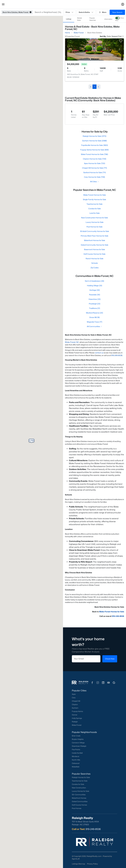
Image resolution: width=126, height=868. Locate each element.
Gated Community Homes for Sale (95, 245)
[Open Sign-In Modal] (123, 4)
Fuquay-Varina (77, 711)
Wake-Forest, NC (72, 342)
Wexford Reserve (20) (94, 313)
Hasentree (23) (95, 299)
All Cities (95, 182)
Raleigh (75, 722)
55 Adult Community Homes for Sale (95, 231)
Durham (75, 708)
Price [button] (70, 12)
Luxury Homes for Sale (95, 222)
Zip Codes (95, 268)
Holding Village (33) (95, 286)
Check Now (110, 659)
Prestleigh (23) (95, 304)
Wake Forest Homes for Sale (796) (94, 154)
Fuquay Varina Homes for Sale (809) (94, 150)
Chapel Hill (76, 701)
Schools (95, 263)
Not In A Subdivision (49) (94, 281)
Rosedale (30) (95, 295)
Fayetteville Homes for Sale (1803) (95, 145)
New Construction (79, 788)
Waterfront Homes (79, 798)
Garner (75, 715)
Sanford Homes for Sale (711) (95, 172)
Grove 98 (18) (94, 317)
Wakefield (76, 767)
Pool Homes (77, 808)
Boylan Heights (78, 739)
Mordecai (75, 756)
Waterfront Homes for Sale (95, 240)
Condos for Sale (95, 209)
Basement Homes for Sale (94, 249)
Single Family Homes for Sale (94, 199)
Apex (74, 694)
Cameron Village (78, 743)
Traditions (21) (95, 308)
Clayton (75, 704)
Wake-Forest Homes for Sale (112, 612)
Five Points (76, 750)
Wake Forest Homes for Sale (95, 195)
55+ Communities (79, 795)
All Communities (95, 326)
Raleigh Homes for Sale (81, 777)
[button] (3, 4)
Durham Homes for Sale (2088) (94, 141)
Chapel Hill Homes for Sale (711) (94, 168)
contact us (99, 353)
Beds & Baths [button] (86, 12)
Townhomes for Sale (95, 204)
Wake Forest (77, 725)
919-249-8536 (117, 355)
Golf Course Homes (79, 805)
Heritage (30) (95, 290)
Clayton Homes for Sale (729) (95, 159)
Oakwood (76, 763)
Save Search (117, 12)
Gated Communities (80, 801)
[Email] (86, 659)
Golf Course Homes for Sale (94, 254)
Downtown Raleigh (79, 746)
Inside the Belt (77, 753)
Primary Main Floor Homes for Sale (94, 236)
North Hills (76, 760)
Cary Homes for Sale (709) (94, 177)
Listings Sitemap (78, 864)
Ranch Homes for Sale (94, 258)
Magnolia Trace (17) (95, 322)
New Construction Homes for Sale (94, 218)
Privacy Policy (92, 864)
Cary (74, 698)
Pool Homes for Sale (94, 227)
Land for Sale (95, 213)
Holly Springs (77, 718)
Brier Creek (76, 736)
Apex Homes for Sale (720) (95, 163)
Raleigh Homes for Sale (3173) (94, 136)
